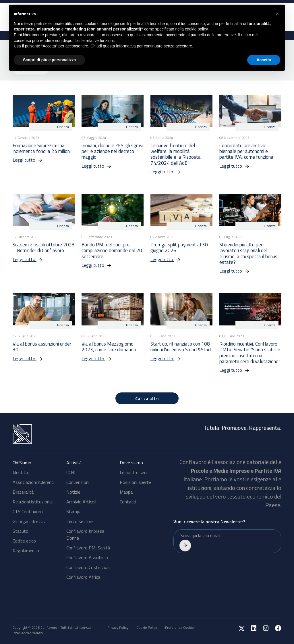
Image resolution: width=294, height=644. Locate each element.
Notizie (73, 492)
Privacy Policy (118, 627)
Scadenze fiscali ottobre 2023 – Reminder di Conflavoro (44, 248)
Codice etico (24, 541)
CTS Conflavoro (28, 511)
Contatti (128, 502)
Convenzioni (78, 482)
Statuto (21, 531)
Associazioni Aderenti (33, 482)
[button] (277, 14)
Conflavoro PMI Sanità (88, 548)
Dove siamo (131, 463)
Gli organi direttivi (30, 521)
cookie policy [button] (196, 29)
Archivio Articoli (81, 502)
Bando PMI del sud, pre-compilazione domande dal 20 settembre (112, 251)
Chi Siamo (22, 463)
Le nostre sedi (134, 472)
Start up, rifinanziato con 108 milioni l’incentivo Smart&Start (181, 347)
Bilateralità (23, 492)
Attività (74, 463)
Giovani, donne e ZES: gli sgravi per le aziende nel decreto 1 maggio (112, 151)
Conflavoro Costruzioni (88, 567)
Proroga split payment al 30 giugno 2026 (179, 248)
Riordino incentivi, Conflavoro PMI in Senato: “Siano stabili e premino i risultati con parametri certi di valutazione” (250, 353)
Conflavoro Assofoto (87, 557)
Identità (20, 472)
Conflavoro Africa (83, 577)
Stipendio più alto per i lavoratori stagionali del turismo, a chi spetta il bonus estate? (248, 253)
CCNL (71, 472)
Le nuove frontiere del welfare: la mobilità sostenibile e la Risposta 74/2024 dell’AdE (176, 154)
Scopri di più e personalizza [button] (49, 60)
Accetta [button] (264, 60)
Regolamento (26, 551)
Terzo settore (80, 521)
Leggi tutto (31, 160)
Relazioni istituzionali (33, 502)
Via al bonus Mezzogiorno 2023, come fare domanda (109, 347)
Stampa (74, 511)
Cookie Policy (147, 627)
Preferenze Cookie (179, 627)
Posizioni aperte (135, 482)
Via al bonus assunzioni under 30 (42, 347)
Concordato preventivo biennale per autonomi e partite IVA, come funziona (246, 151)
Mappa (126, 492)
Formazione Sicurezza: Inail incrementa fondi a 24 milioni (42, 148)
